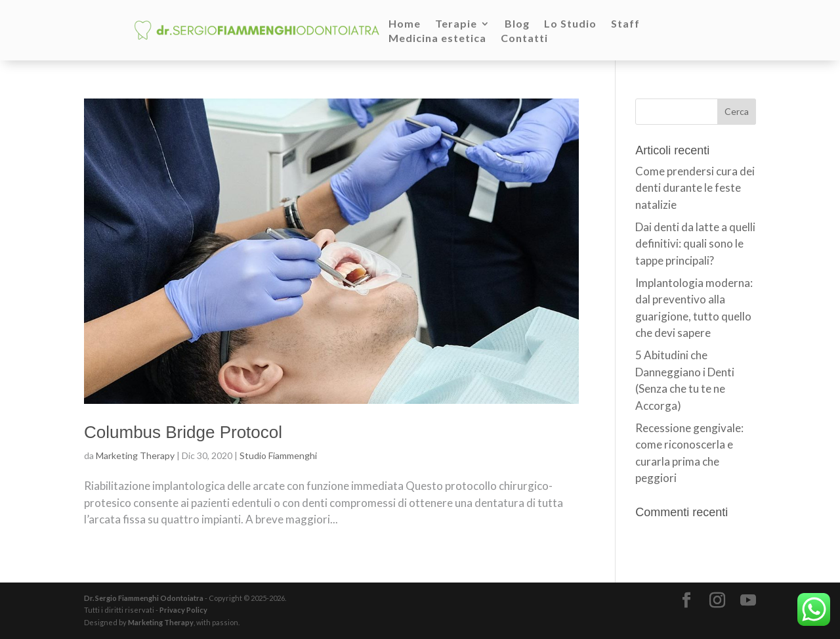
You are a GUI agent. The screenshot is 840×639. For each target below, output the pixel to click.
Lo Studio (570, 24)
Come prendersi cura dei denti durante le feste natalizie (695, 188)
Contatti (524, 39)
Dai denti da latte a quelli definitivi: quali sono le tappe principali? (695, 244)
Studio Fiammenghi (278, 455)
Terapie (456, 24)
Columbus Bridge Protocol (183, 432)
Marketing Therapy (135, 455)
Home (405, 24)
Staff (625, 24)
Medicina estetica (437, 39)
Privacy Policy (183, 610)
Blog (517, 24)
